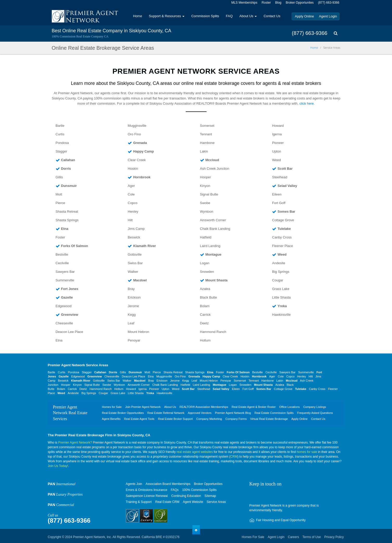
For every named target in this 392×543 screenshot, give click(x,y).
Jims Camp (136, 229)
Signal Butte (209, 194)
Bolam (205, 306)
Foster (60, 237)
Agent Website (193, 502)
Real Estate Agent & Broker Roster (254, 407)
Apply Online (304, 16)
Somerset (207, 126)
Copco (133, 203)
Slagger (62, 151)
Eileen (277, 194)
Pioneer (278, 143)
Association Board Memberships (168, 484)
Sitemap (210, 496)
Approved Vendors (200, 413)
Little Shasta (281, 297)
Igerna (277, 134)
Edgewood (64, 306)
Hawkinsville (281, 315)
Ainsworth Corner (213, 220)
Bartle (60, 126)
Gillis (59, 177)
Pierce (60, 203)
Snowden (207, 272)
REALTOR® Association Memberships (204, 407)
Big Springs (281, 272)
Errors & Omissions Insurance (147, 490)
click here (307, 103)
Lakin (204, 151)
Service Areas (216, 502)
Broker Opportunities (208, 484)
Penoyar (134, 340)
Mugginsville (137, 126)
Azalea (205, 289)
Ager (131, 186)
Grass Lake (281, 289)
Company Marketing (209, 419)
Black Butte (209, 297)
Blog (278, 3)
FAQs (175, 490)
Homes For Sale (253, 537)
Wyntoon (207, 211)
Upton (277, 151)
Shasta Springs (67, 220)
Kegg (132, 315)
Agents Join (134, 484)
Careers (294, 537)
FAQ (229, 16)
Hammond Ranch (213, 332)
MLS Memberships (244, 3)
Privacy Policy (334, 537)
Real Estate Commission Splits (274, 413)
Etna (59, 340)
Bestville (62, 254)
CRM (234, 457)
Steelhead (280, 177)
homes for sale (307, 452)
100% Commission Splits (199, 490)
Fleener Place (282, 246)
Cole (131, 194)
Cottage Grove (283, 220)
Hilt (130, 220)
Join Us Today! (58, 466)
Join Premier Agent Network (143, 407)
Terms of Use (312, 537)
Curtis (60, 134)
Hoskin (133, 169)
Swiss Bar (135, 263)
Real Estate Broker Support (175, 419)
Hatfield (206, 237)
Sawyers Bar (65, 272)
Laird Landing (210, 246)
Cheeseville (64, 323)
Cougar (278, 280)
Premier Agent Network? (75, 443)
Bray (131, 289)
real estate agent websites (195, 452)
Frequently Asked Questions (315, 413)
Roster (266, 3)
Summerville (65, 280)
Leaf (131, 323)
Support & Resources (167, 16)
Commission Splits (205, 16)
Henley (133, 211)
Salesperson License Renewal (147, 496)
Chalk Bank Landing (215, 229)
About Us (248, 16)
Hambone (207, 143)
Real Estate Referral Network (166, 413)
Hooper (206, 177)
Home (138, 16)
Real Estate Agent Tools (139, 419)
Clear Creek (137, 160)
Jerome (133, 306)
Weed (277, 160)
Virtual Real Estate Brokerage (269, 419)
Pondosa (62, 143)
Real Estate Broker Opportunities (123, 413)
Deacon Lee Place (69, 332)
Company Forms (236, 419)
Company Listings (315, 407)
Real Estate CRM (167, 502)
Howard (278, 126)
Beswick (134, 237)
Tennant (206, 134)
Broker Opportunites (300, 3)
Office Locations (290, 407)
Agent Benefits (111, 419)
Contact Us (272, 16)
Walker (133, 272)
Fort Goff (279, 203)
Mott (59, 194)
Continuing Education (186, 496)
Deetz (204, 323)
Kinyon (205, 186)
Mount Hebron (138, 332)
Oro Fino (134, 134)
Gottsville (135, 254)
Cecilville (62, 263)
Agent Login (328, 16)
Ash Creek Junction (215, 169)
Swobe (205, 203)
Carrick (205, 315)
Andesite (279, 263)
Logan (205, 263)
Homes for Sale (112, 407)
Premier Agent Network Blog (233, 413)
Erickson (134, 297)
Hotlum (205, 340)
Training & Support (139, 502)
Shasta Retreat (67, 211)
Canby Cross (282, 237)
